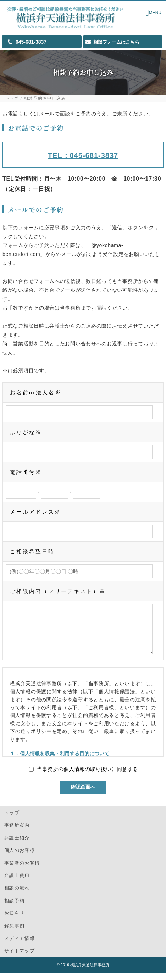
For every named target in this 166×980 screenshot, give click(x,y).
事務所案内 (17, 833)
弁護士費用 (17, 883)
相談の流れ (17, 895)
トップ (12, 98)
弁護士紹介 (17, 845)
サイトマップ (20, 958)
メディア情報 (20, 946)
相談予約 (14, 908)
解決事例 (14, 933)
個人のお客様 (20, 858)
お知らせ (14, 921)
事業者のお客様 (22, 870)
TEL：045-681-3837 (83, 155)
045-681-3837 (31, 42)
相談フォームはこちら (116, 42)
